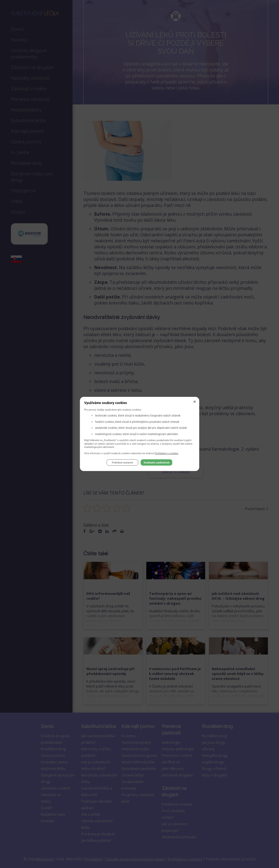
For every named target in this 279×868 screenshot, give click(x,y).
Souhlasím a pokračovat (156, 463)
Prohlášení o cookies (167, 454)
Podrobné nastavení (122, 463)
